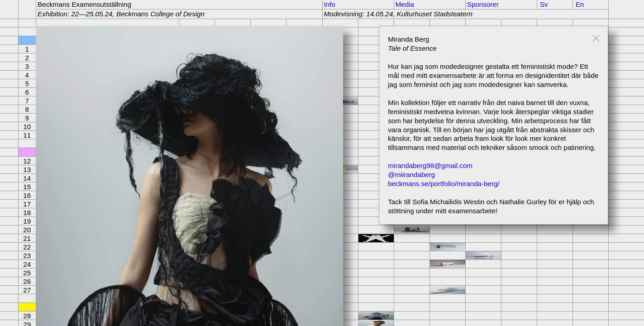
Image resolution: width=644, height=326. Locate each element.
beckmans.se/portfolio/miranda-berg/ (444, 184)
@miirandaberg (411, 175)
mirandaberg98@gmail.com (430, 165)
